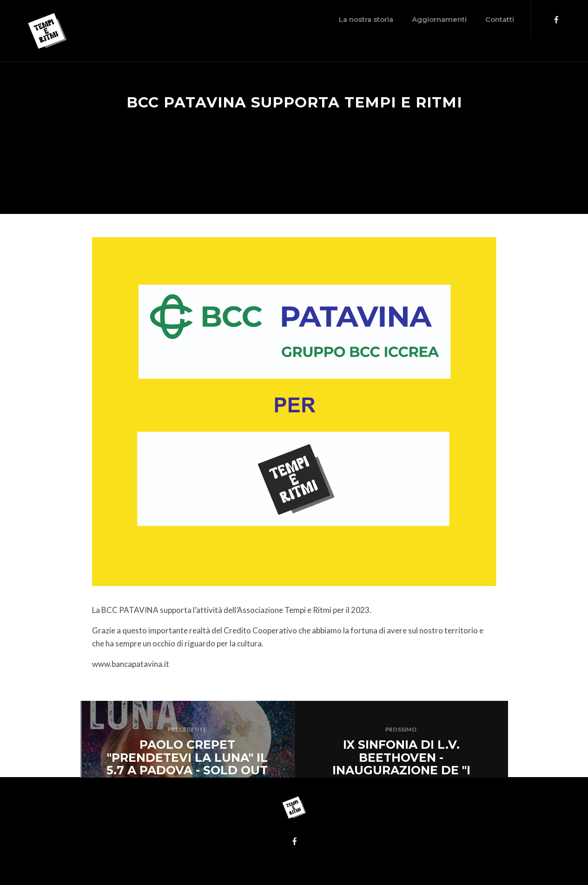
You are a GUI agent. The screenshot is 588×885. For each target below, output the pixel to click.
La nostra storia (313, 19)
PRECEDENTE (187, 729)
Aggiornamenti (386, 19)
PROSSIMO (401, 729)
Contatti (447, 19)
